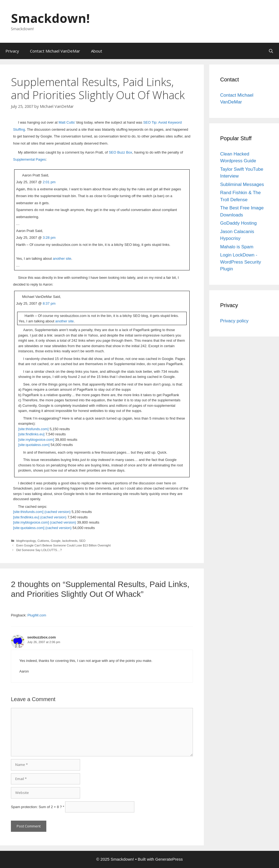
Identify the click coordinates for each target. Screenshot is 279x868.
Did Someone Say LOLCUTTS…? (39, 550)
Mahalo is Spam (237, 247)
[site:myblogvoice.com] (36, 440)
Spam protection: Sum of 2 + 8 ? (36, 807)
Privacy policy (234, 321)
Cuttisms (43, 541)
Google (56, 541)
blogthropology (26, 541)
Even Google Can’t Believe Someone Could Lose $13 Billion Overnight (63, 545)
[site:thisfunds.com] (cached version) (42, 512)
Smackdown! (50, 18)
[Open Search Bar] (271, 51)
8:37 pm (49, 303)
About (97, 51)
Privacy (12, 51)
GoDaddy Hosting (238, 223)
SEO (82, 541)
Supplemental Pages (29, 159)
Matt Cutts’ (67, 122)
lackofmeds (70, 541)
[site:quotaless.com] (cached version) (42, 528)
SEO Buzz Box (120, 152)
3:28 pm (49, 238)
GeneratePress (169, 859)
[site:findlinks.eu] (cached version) (40, 517)
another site (62, 259)
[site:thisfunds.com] (33, 429)
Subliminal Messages (242, 184)
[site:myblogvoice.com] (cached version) (45, 522)
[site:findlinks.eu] (31, 434)
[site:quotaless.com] (34, 445)
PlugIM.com (37, 615)
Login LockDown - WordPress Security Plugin (241, 262)
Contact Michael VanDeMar (55, 51)
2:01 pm (49, 182)
